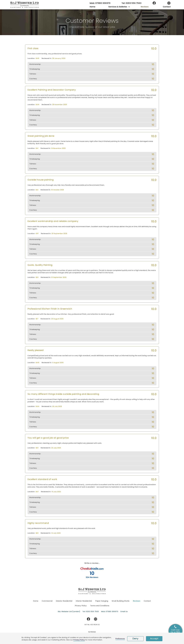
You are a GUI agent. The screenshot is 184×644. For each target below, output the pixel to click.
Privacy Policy (79, 640)
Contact (167, 7)
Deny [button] (135, 638)
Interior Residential (84, 601)
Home (92, 7)
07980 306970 (112, 611)
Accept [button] (154, 638)
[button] (118, 7)
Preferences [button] (120, 639)
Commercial (47, 601)
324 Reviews (92, 577)
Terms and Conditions (100, 606)
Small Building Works (121, 601)
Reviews (145, 7)
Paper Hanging (102, 601)
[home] (30, 5)
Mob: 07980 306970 (100, 3)
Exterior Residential (64, 601)
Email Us (124, 611)
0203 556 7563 (92, 611)
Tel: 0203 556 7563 (131, 3)
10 (92, 573)
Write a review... (92, 563)
